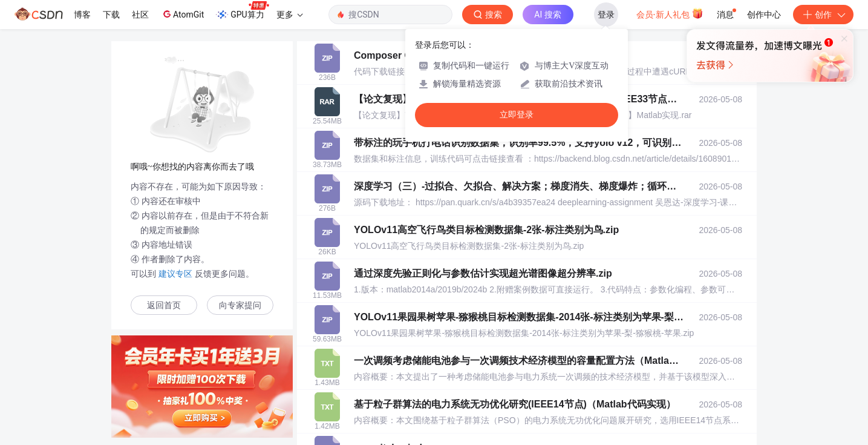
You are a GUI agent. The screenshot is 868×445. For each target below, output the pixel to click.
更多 (290, 15)
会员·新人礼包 (670, 13)
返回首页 (164, 305)
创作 (823, 15)
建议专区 (175, 274)
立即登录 (517, 115)
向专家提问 (240, 305)
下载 (111, 15)
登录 (606, 15)
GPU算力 (242, 11)
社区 (140, 15)
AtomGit (182, 14)
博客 (82, 15)
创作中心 (764, 15)
